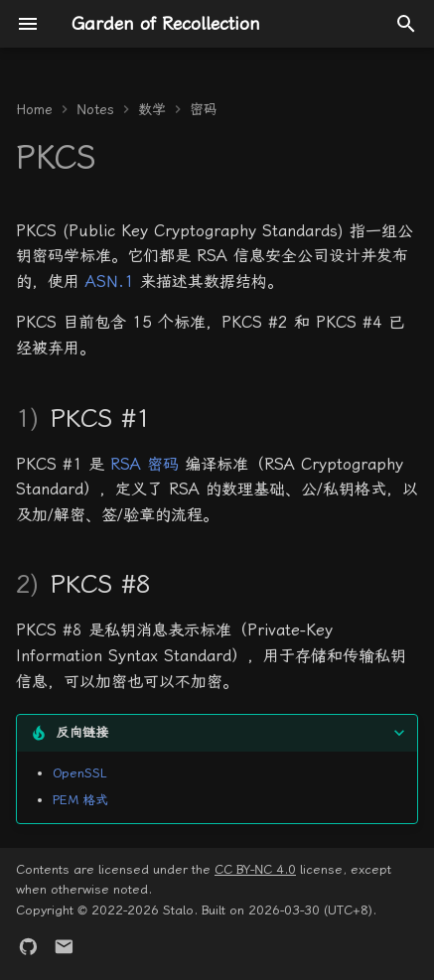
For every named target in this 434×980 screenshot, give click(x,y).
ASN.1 (110, 281)
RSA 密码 (145, 464)
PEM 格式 (80, 800)
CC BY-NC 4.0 (255, 869)
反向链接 (82, 732)
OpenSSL (80, 773)
